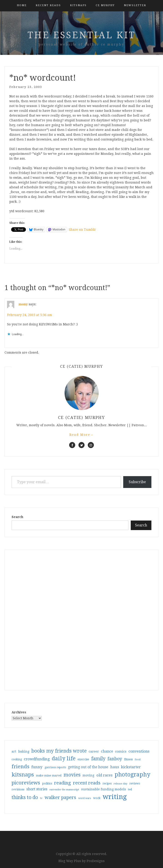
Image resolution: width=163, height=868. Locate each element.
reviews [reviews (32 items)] (135, 783)
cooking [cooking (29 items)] (17, 759)
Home (22, 5)
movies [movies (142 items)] (72, 775)
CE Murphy (105, 5)
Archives (19, 712)
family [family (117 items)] (98, 759)
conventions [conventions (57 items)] (139, 751)
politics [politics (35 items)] (47, 783)
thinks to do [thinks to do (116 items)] (25, 797)
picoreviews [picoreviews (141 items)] (26, 783)
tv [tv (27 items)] (41, 798)
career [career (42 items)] (94, 751)
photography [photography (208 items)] (132, 775)
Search (17, 517)
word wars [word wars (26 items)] (85, 798)
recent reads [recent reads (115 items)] (87, 783)
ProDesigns (96, 861)
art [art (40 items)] (14, 751)
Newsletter (135, 5)
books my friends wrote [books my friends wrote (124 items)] (59, 751)
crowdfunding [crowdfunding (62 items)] (37, 759)
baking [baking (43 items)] (24, 751)
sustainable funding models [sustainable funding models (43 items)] (104, 789)
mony (23, 304)
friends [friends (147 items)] (20, 766)
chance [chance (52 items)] (107, 751)
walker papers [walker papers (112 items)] (60, 797)
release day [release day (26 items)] (120, 784)
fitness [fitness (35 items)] (128, 759)
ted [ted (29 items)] (130, 789)
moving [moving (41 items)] (88, 775)
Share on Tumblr (82, 230)
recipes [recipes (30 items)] (107, 784)
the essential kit (81, 35)
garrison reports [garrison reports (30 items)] (55, 767)
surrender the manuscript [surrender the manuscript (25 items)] (64, 790)
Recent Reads (48, 5)
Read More (82, 435)
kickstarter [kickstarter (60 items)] (131, 767)
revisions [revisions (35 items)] (18, 789)
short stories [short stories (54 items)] (37, 789)
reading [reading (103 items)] (63, 783)
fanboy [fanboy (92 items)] (115, 759)
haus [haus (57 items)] (115, 767)
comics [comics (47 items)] (121, 751)
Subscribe (137, 482)
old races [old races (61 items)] (104, 775)
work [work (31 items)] (97, 798)
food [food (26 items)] (138, 759)
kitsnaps (78, 5)
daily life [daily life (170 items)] (64, 758)
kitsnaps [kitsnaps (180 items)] (23, 775)
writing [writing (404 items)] (115, 797)
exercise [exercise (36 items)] (83, 759)
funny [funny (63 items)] (37, 767)
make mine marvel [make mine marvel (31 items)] (49, 776)
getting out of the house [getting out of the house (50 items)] (88, 767)
